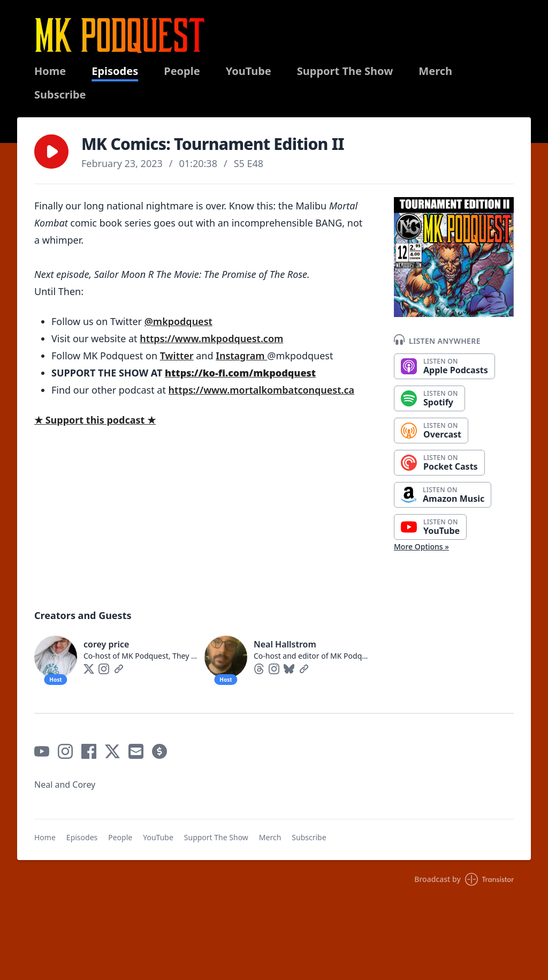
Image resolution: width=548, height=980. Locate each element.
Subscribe (60, 95)
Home (50, 71)
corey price (106, 644)
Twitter (177, 356)
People (182, 71)
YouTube (249, 71)
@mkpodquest (178, 321)
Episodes (115, 71)
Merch (435, 71)
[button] (51, 152)
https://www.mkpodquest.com (211, 338)
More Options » (421, 546)
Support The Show (345, 71)
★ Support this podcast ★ (95, 420)
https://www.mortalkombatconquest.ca (261, 390)
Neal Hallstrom (285, 644)
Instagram (241, 356)
